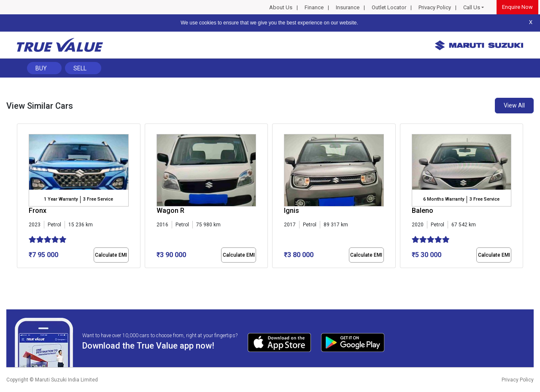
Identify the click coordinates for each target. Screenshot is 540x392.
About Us (281, 7)
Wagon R (170, 211)
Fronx (38, 211)
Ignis (292, 211)
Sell (80, 68)
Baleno (423, 211)
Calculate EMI (111, 255)
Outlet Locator (389, 7)
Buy (41, 68)
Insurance (348, 7)
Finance (314, 7)
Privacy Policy (435, 7)
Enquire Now (517, 7)
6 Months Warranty (444, 199)
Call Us (472, 7)
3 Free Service (98, 199)
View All (514, 105)
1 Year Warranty (61, 199)
